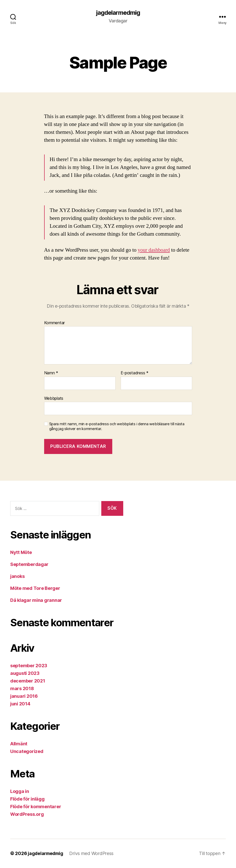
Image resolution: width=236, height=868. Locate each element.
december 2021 (28, 681)
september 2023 (29, 666)
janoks (17, 577)
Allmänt (19, 744)
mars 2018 (22, 689)
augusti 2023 (25, 673)
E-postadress (135, 373)
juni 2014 (20, 704)
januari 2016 (24, 696)
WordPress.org (27, 814)
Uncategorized (27, 752)
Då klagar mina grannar (36, 600)
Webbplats (54, 399)
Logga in (20, 792)
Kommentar (55, 323)
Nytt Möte (21, 553)
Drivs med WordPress (93, 854)
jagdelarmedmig (118, 13)
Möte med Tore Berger (35, 588)
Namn (51, 373)
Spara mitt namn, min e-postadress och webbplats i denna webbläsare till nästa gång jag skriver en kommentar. (117, 427)
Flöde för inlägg (27, 799)
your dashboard (154, 250)
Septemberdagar (29, 565)
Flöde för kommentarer (36, 807)
